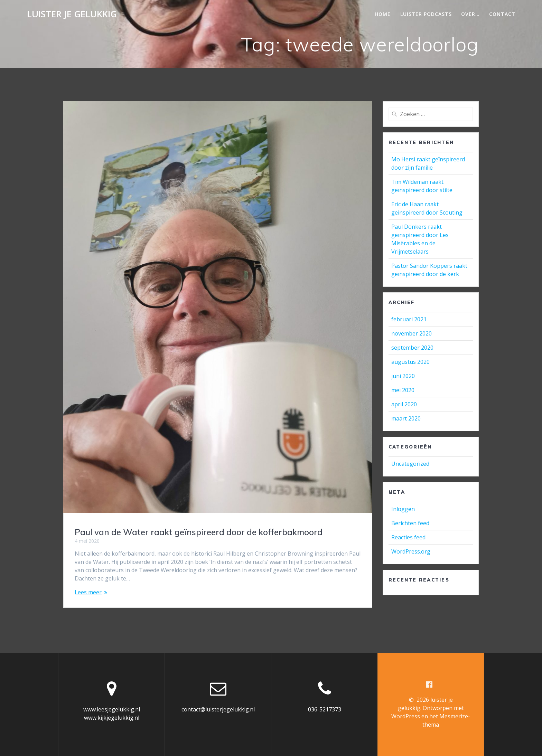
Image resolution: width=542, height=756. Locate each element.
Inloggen (403, 509)
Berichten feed (410, 523)
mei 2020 (403, 390)
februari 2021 (409, 319)
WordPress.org (411, 551)
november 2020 (412, 333)
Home (383, 14)
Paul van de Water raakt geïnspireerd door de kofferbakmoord (199, 532)
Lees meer (88, 592)
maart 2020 (406, 418)
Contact (502, 14)
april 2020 (404, 404)
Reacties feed (408, 537)
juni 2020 (403, 376)
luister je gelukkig (72, 14)
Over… (470, 14)
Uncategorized (410, 464)
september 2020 (412, 348)
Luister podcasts (426, 14)
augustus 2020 (410, 362)
